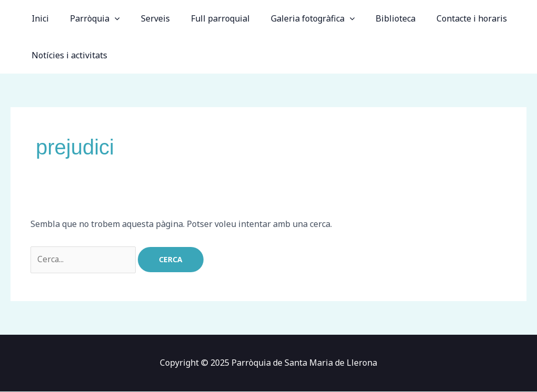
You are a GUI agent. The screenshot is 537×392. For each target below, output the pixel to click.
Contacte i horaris (444, 18)
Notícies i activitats (67, 55)
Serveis (145, 18)
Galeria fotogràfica (294, 18)
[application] (108, 18)
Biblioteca (372, 18)
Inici (38, 18)
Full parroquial (206, 18)
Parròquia (89, 18)
